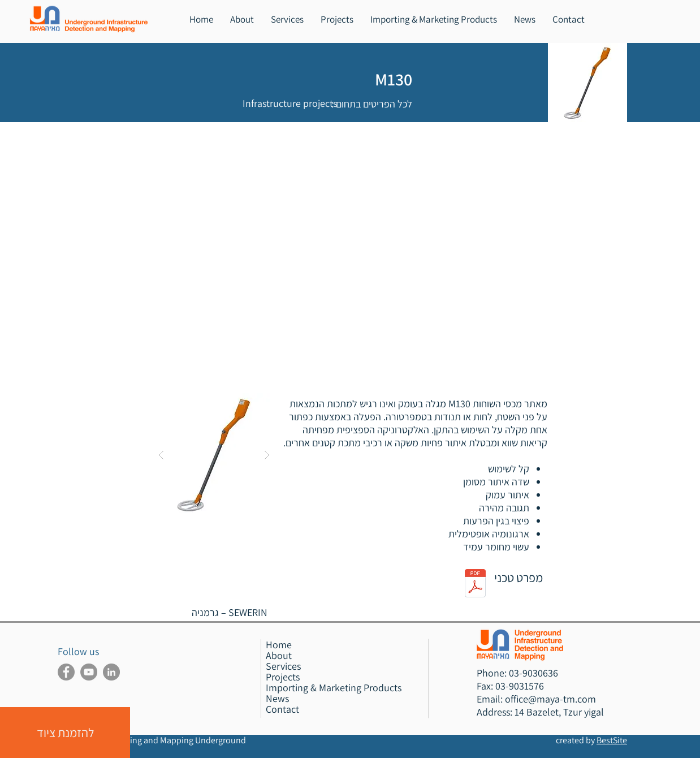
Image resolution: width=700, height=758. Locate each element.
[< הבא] (168, 139)
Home (279, 645)
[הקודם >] (220, 139)
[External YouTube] (350, 272)
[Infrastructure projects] (290, 104)
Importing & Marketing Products (334, 688)
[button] (287, 20)
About (279, 655)
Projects (283, 677)
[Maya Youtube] (89, 672)
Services (283, 666)
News (277, 698)
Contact (282, 709)
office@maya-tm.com (550, 699)
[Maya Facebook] (66, 672)
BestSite (612, 740)
